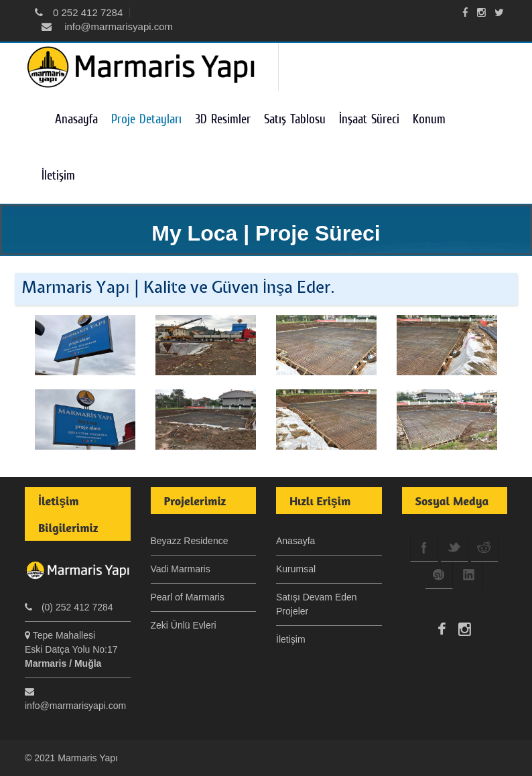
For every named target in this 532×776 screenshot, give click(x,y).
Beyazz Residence (190, 541)
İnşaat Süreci (369, 119)
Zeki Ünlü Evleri (184, 625)
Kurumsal (296, 569)
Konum (429, 119)
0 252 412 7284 (79, 12)
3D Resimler (223, 119)
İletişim (58, 175)
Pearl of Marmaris (188, 597)
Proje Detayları (146, 119)
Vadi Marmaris (181, 569)
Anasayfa (76, 119)
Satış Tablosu (295, 119)
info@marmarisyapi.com (107, 26)
